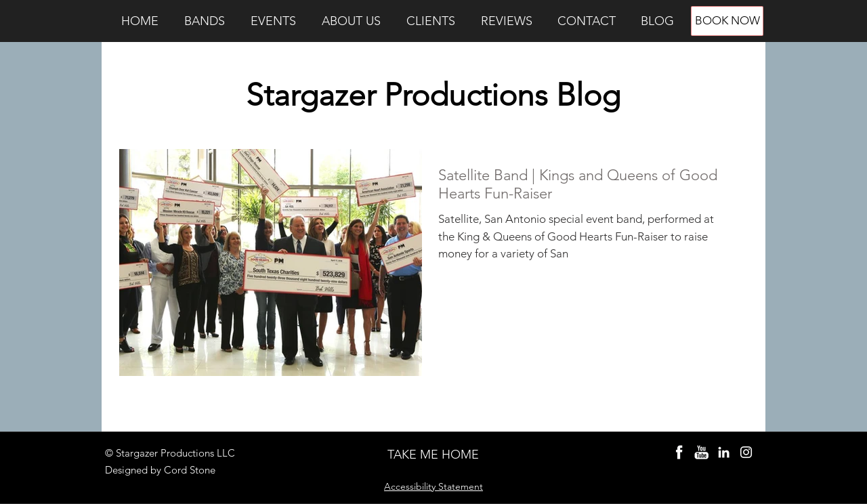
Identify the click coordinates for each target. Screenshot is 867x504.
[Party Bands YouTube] (701, 452)
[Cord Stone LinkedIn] (724, 452)
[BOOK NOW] (727, 21)
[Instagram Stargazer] (746, 452)
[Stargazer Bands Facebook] (679, 452)
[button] (205, 21)
